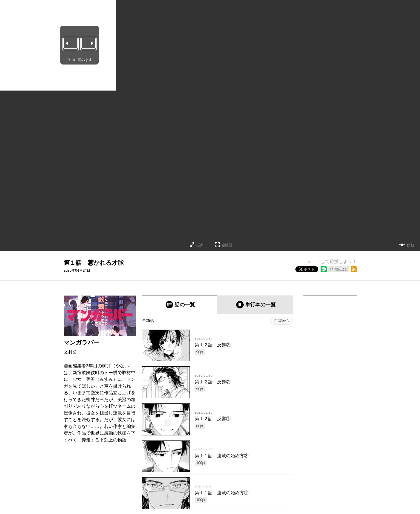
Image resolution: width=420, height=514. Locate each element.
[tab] (180, 305)
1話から (284, 321)
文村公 (70, 352)
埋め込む (341, 269)
